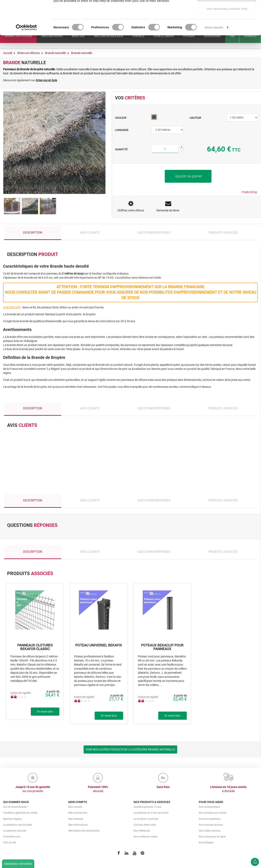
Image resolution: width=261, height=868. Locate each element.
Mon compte (75, 807)
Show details (214, 56)
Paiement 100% (98, 789)
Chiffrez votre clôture (131, 210)
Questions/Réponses (154, 233)
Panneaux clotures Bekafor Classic (35, 647)
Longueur (122, 130)
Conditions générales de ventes (20, 813)
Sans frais (163, 787)
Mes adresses (76, 819)
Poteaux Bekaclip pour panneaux (162, 647)
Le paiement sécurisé (15, 831)
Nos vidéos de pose (210, 831)
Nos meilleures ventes (146, 837)
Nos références (142, 831)
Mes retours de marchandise (84, 831)
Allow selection (227, 24)
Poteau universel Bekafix (99, 645)
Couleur (121, 118)
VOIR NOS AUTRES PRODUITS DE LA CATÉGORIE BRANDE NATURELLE (130, 749)
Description (33, 233)
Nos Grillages (206, 843)
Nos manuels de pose (211, 825)
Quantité (121, 149)
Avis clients (90, 233)
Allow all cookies (227, 11)
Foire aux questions (210, 819)
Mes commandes (78, 813)
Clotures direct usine (145, 825)
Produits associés (223, 233)
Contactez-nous (12, 837)
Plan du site (10, 843)
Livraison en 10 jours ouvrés (228, 789)
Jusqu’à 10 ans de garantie (33, 789)
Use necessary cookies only (227, 37)
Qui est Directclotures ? (16, 807)
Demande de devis (168, 210)
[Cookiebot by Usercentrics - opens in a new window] (26, 56)
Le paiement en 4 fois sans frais (151, 813)
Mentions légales (12, 819)
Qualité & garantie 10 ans (147, 807)
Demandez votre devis (18, 864)
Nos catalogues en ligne (212, 837)
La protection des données (18, 825)
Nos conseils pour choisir (213, 813)
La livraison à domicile (146, 819)
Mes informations (78, 825)
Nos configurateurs (209, 807)
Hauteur (196, 118)
